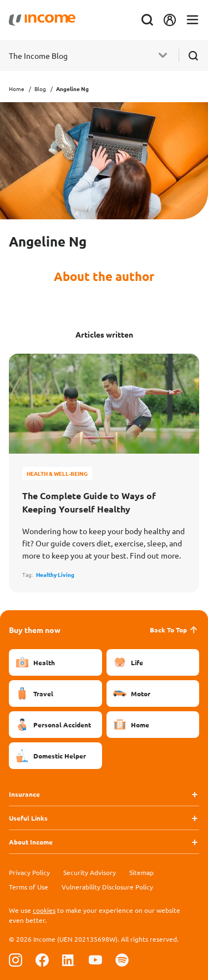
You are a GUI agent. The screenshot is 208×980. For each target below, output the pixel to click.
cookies (44, 910)
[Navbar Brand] (42, 20)
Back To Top (174, 630)
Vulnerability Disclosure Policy (107, 887)
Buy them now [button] (35, 630)
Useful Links (28, 818)
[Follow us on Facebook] (42, 960)
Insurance (24, 794)
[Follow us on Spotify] (122, 960)
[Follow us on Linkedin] (69, 960)
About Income (31, 842)
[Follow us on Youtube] (95, 960)
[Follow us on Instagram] (16, 960)
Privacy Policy (29, 872)
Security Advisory (90, 872)
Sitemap (141, 872)
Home (17, 89)
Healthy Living (55, 574)
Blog (40, 89)
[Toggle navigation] (192, 20)
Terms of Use (29, 887)
